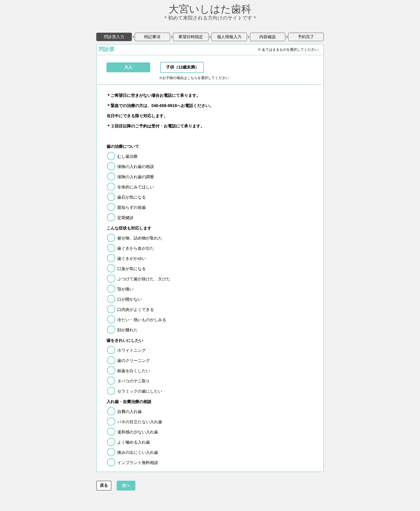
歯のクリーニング (134, 360)
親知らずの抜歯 (132, 207)
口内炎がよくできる (136, 309)
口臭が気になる (132, 269)
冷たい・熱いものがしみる (142, 320)
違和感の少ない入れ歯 (138, 432)
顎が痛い (125, 289)
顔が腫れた (127, 330)
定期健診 (125, 218)
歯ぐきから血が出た (136, 248)
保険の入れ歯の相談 (136, 167)
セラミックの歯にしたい (140, 391)
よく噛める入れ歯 (134, 442)
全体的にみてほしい (136, 187)
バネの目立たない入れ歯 (140, 422)
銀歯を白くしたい (134, 371)
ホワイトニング (132, 350)
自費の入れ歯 (129, 412)
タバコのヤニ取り (134, 381)
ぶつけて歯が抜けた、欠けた (144, 279)
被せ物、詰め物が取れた (140, 238)
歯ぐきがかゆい (132, 258)
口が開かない (129, 299)
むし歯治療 (127, 156)
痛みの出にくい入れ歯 (138, 452)
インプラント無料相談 (138, 463)
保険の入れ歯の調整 (136, 177)
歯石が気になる (132, 197)
